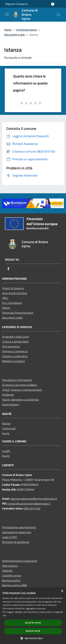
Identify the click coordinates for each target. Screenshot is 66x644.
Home (8, 30)
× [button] (62, 591)
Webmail (7, 571)
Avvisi (6, 433)
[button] (33, 638)
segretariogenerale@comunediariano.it (34, 499)
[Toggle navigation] (7, 14)
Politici (6, 308)
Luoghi (6, 451)
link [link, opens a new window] (4, 615)
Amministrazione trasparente (20, 561)
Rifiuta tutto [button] (33, 631)
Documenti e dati (15, 35)
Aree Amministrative (15, 293)
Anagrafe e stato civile (15, 337)
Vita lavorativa (11, 346)
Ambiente (8, 395)
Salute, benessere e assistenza (20, 400)
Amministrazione (27, 30)
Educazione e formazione (17, 380)
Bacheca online (11, 580)
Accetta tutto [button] (33, 623)
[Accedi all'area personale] (53, 4)
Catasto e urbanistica (15, 356)
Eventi (6, 456)
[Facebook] (8, 269)
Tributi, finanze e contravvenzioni (22, 390)
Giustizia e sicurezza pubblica (20, 385)
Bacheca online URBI (15, 585)
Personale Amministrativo (18, 313)
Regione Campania (16, 4)
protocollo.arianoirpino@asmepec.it (29, 503)
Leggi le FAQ (10, 537)
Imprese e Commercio (15, 351)
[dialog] (33, 616)
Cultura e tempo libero (15, 341)
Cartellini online (12, 575)
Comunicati (9, 428)
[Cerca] (59, 15)
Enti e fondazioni (12, 303)
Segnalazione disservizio (17, 532)
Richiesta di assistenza (16, 542)
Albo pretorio (10, 566)
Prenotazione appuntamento (19, 527)
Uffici (5, 298)
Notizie (6, 423)
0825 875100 (32, 508)
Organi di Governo (13, 288)
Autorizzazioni (11, 404)
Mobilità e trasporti (14, 361)
